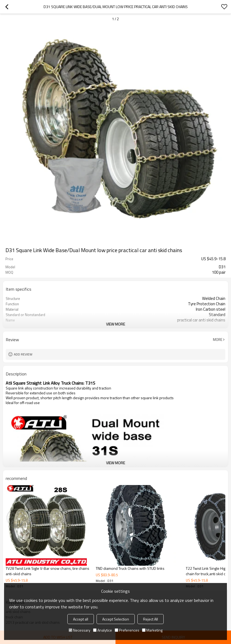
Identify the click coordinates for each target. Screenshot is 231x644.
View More (116, 324)
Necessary (80, 630)
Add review (23, 354)
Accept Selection (116, 619)
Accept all (81, 619)
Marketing (152, 630)
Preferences (127, 630)
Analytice (103, 630)
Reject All (151, 619)
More (218, 340)
